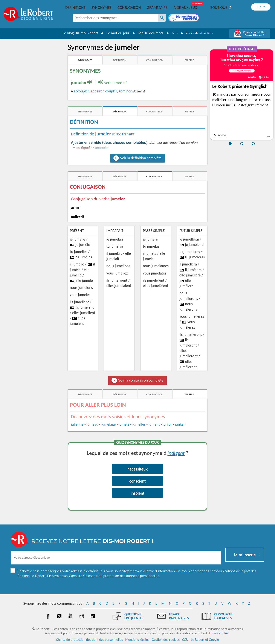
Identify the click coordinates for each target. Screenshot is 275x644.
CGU (185, 640)
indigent (176, 453)
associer (102, 148)
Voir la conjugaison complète (141, 380)
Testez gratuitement (253, 105)
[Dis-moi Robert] (184, 18)
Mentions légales (137, 640)
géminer (125, 91)
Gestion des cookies (166, 640)
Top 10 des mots (149, 33)
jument (154, 424)
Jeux (174, 33)
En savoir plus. (219, 633)
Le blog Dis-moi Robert (79, 33)
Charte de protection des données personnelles (89, 640)
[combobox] (115, 18)
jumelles (139, 424)
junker (180, 424)
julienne (77, 424)
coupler (111, 91)
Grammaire (157, 8)
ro (72, 245)
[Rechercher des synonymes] (162, 18)
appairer (97, 91)
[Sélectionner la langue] (261, 7)
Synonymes (102, 8)
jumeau (92, 424)
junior (167, 424)
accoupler (81, 91)
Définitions (75, 8)
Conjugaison (129, 8)
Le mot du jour (116, 33)
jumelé (124, 424)
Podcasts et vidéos (200, 33)
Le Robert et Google (205, 640)
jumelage (108, 424)
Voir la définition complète (141, 158)
